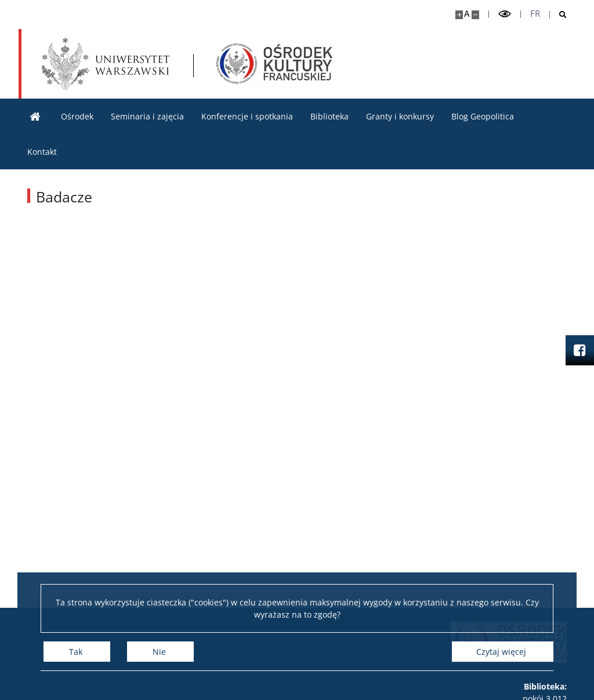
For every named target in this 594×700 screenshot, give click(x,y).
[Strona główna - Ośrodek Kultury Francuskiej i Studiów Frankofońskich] (274, 64)
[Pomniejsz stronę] (475, 15)
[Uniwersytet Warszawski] (106, 64)
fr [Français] (535, 14)
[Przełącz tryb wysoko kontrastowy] (505, 14)
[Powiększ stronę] (459, 15)
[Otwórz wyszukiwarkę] (558, 15)
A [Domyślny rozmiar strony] (467, 14)
